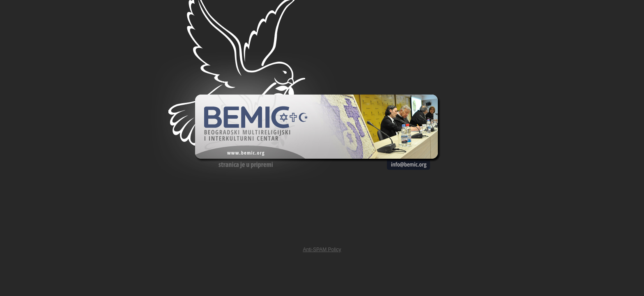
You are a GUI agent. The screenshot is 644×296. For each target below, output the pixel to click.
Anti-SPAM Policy (322, 250)
